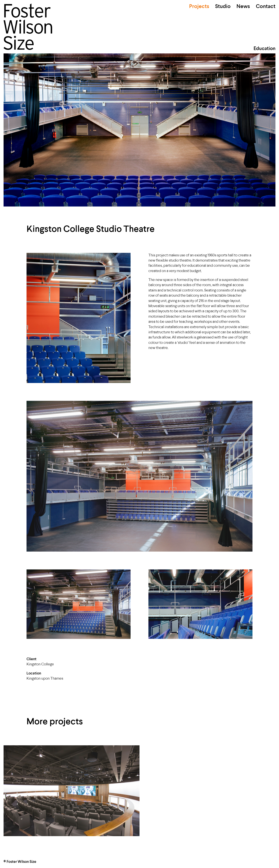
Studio (223, 7)
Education (264, 49)
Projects (199, 7)
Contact (266, 7)
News (243, 7)
